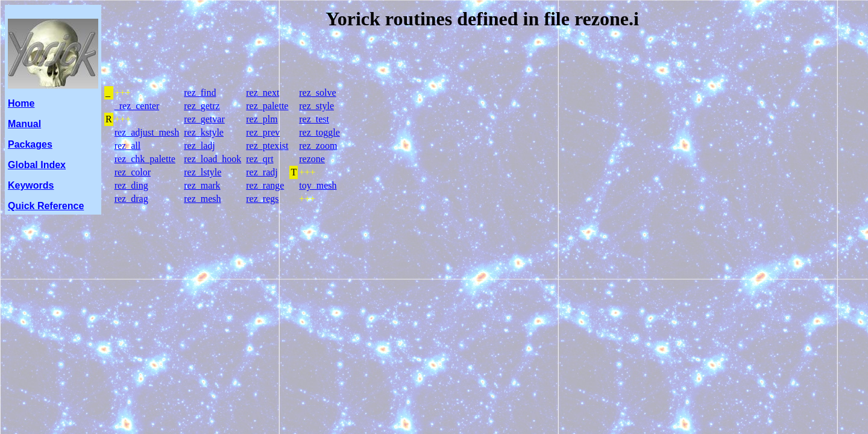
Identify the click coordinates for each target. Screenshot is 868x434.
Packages (30, 144)
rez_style (316, 106)
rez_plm (262, 119)
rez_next (263, 93)
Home (21, 103)
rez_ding (131, 185)
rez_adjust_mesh (147, 132)
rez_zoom (318, 146)
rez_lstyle (203, 172)
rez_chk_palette (145, 159)
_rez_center (137, 106)
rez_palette (267, 106)
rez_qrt (259, 159)
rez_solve (317, 93)
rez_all (128, 146)
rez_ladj (200, 146)
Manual (24, 124)
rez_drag (131, 199)
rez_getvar (204, 119)
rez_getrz (202, 106)
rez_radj (262, 172)
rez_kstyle (204, 132)
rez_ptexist (267, 146)
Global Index (37, 165)
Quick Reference (46, 206)
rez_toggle (319, 132)
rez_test (314, 119)
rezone (312, 159)
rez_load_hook (212, 159)
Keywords (31, 185)
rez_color (133, 172)
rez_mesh (202, 199)
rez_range (265, 185)
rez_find (200, 93)
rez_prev (263, 132)
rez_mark (202, 185)
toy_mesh (318, 185)
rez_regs (262, 199)
